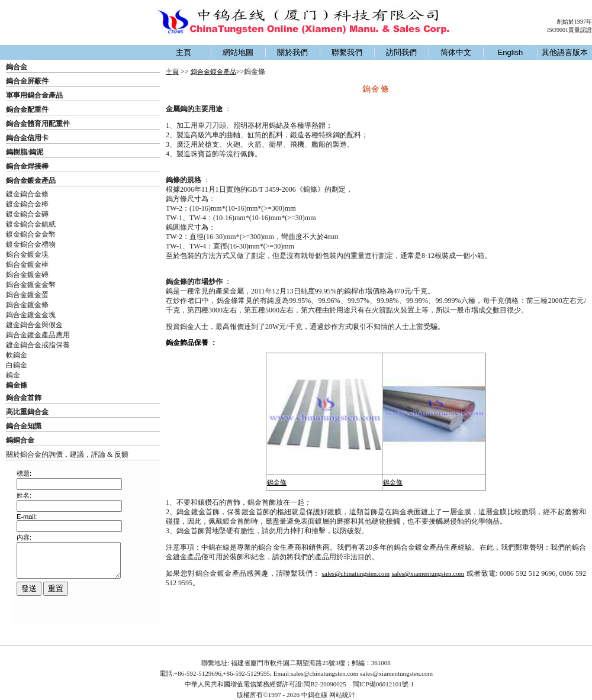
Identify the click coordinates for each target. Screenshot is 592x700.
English (511, 52)
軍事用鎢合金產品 (34, 95)
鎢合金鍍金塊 (27, 254)
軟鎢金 (17, 355)
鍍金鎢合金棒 (27, 204)
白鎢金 (17, 365)
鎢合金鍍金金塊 (31, 315)
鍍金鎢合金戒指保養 (38, 345)
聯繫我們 (347, 52)
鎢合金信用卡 (27, 138)
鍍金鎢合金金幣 (31, 234)
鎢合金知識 (24, 426)
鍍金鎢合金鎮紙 (31, 224)
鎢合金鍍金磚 (27, 275)
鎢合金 (17, 67)
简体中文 (456, 52)
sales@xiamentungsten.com (428, 573)
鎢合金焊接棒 (27, 166)
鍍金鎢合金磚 (27, 214)
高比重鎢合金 (27, 412)
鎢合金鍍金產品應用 (38, 335)
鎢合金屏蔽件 (27, 81)
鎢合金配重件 (27, 109)
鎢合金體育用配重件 (38, 124)
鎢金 (13, 375)
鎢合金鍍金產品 (31, 180)
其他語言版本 (565, 52)
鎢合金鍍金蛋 (27, 295)
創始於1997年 (574, 22)
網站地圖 (238, 52)
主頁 (184, 52)
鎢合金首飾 (24, 398)
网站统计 (342, 695)
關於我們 (292, 52)
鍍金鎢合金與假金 (34, 325)
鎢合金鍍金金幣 (31, 285)
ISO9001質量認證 (570, 30)
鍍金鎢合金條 (27, 194)
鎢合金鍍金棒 (27, 264)
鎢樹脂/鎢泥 (25, 152)
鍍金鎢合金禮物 (31, 244)
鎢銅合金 (20, 440)
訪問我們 (401, 52)
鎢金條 (277, 482)
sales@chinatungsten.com (356, 573)
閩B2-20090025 (325, 684)
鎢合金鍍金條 (27, 305)
